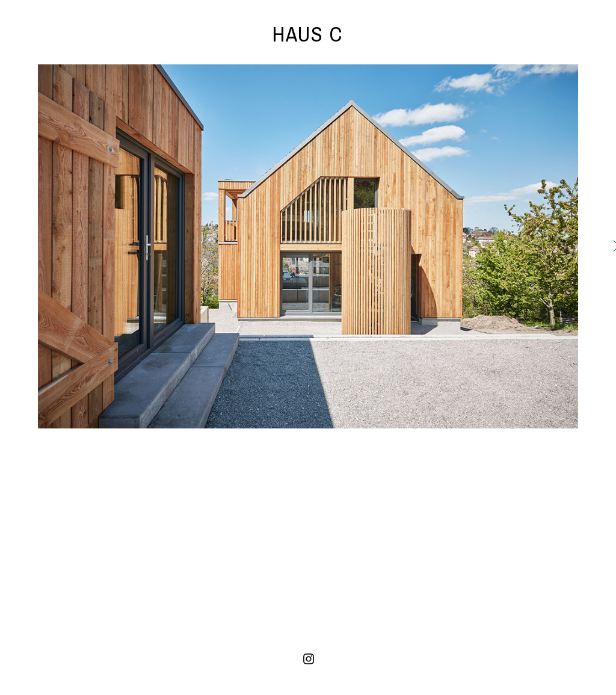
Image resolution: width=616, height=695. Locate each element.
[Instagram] (309, 659)
